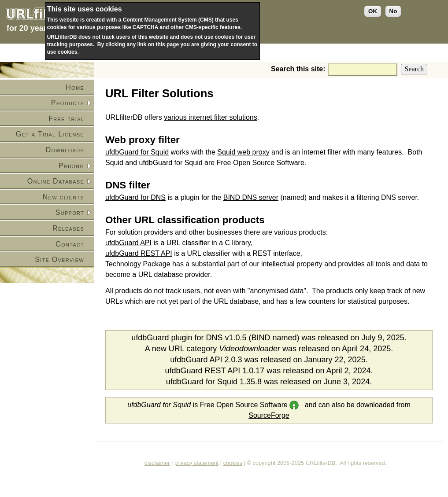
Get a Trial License (50, 134)
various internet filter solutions (211, 117)
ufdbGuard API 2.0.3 (206, 360)
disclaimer (157, 463)
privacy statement (196, 463)
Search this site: (299, 69)
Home (75, 87)
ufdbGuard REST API (139, 253)
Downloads (65, 150)
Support (70, 212)
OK (373, 11)
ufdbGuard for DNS (135, 197)
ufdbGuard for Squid (137, 152)
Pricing (71, 166)
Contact (70, 244)
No (393, 11)
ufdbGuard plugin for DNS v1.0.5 (189, 338)
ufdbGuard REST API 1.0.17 (215, 371)
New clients (63, 197)
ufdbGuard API (128, 243)
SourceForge (269, 415)
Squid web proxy (243, 152)
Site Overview (59, 260)
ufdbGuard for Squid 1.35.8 (214, 382)
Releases (68, 228)
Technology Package (138, 264)
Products (68, 103)
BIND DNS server (251, 197)
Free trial (66, 119)
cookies (233, 463)
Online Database (56, 181)
